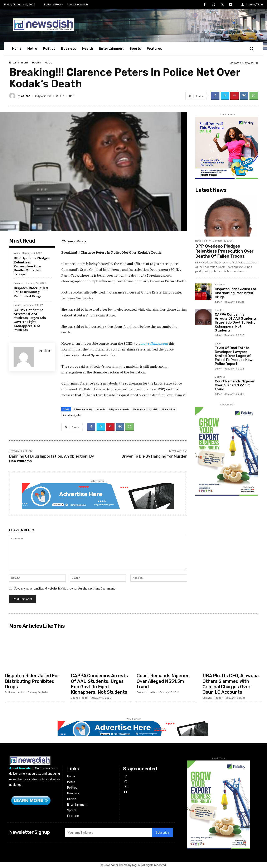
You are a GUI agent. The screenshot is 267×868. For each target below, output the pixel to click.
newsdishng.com (155, 343)
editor (25, 96)
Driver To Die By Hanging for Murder (154, 456)
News (17, 253)
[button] (252, 48)
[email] (108, 833)
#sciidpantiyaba (72, 415)
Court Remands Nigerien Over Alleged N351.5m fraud (235, 385)
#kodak (153, 409)
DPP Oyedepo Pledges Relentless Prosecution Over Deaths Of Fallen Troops (32, 266)
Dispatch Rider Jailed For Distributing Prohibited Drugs (31, 292)
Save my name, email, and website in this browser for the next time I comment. (65, 588)
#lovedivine (168, 409)
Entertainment (19, 63)
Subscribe (162, 832)
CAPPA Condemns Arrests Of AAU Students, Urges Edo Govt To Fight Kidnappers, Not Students (30, 320)
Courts (17, 305)
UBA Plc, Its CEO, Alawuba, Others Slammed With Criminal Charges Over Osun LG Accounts (232, 684)
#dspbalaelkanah (119, 409)
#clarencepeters (83, 409)
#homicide (139, 409)
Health (36, 63)
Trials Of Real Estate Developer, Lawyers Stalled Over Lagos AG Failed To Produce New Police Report (234, 356)
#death (101, 409)
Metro (49, 63)
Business (18, 283)
